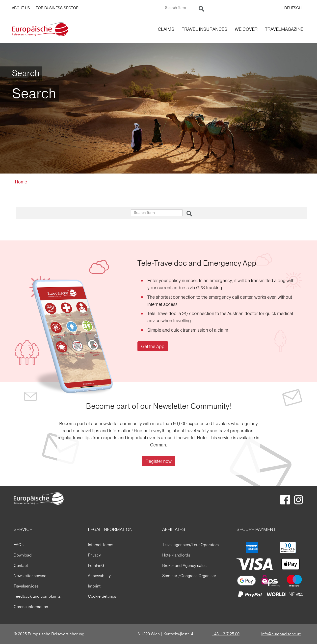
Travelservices (26, 586)
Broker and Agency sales (184, 565)
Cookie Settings (102, 596)
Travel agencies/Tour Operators (190, 545)
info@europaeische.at (281, 634)
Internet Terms (101, 545)
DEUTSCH (293, 8)
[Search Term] (179, 8)
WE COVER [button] (246, 29)
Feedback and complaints (37, 596)
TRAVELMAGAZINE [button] (284, 29)
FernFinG (96, 565)
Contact (21, 565)
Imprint (94, 586)
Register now (159, 461)
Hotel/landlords (176, 555)
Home (21, 182)
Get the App (153, 346)
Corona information (31, 607)
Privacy (94, 555)
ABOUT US (21, 8)
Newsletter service (30, 576)
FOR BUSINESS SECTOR (57, 8)
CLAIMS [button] (166, 29)
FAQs (19, 545)
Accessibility (99, 576)
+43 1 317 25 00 (226, 634)
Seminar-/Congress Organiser (189, 576)
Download (23, 555)
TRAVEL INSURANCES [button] (205, 29)
